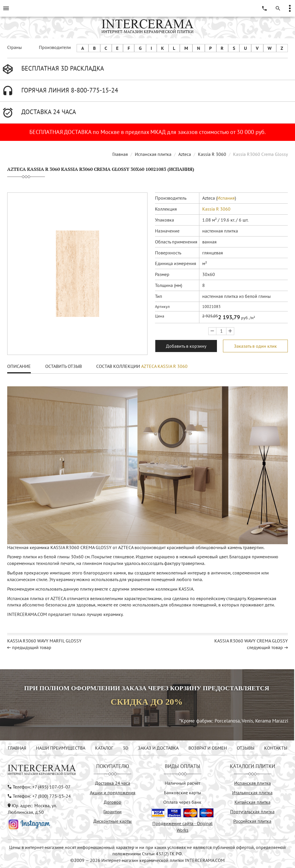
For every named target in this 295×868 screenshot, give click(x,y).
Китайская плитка (253, 802)
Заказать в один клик (255, 346)
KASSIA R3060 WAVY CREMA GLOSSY (251, 641)
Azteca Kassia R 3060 (164, 366)
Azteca (185, 154)
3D (125, 748)
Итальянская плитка (252, 793)
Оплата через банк (182, 802)
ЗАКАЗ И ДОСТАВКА (158, 748)
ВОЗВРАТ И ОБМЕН (208, 748)
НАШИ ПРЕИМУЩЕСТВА (61, 748)
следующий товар (265, 647)
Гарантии (112, 812)
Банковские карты (183, 793)
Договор (112, 802)
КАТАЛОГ (104, 748)
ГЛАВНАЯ (17, 748)
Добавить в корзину (186, 346)
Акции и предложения (113, 793)
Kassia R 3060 (212, 154)
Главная (120, 154)
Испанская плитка (153, 154)
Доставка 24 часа (113, 783)
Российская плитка (252, 821)
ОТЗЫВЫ (246, 748)
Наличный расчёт (183, 783)
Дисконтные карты (112, 821)
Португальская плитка (252, 812)
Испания (226, 198)
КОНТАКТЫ (276, 748)
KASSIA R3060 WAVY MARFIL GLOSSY (44, 641)
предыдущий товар (32, 647)
